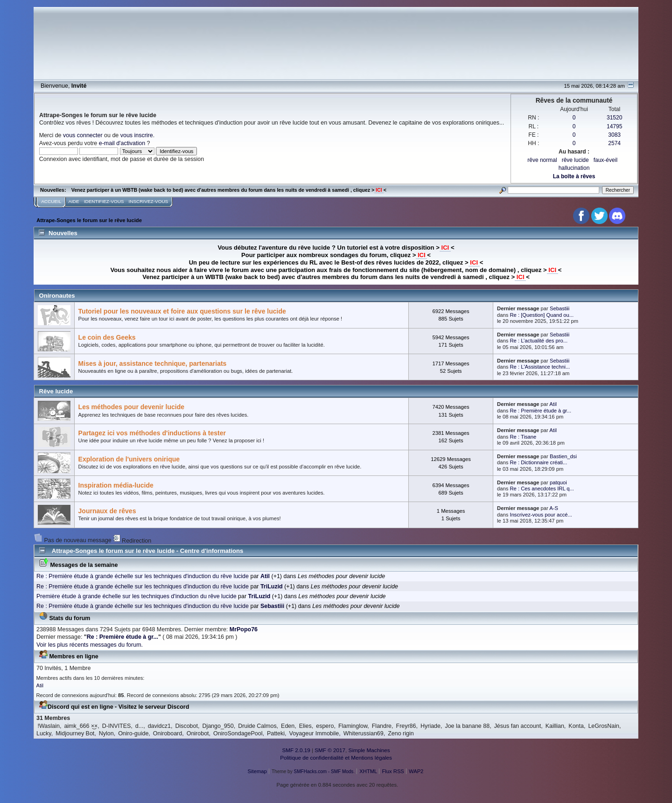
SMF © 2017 (330, 750)
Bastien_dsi (563, 456)
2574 (614, 143)
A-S (554, 508)
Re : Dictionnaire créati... (539, 462)
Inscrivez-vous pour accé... (541, 515)
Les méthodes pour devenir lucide (131, 407)
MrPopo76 (244, 629)
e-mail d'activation (122, 143)
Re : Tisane (523, 437)
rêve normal (542, 160)
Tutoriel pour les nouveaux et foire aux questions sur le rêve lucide (182, 311)
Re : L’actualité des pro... (539, 341)
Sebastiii (560, 308)
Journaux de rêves (107, 511)
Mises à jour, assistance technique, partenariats (153, 363)
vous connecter (83, 135)
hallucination (574, 168)
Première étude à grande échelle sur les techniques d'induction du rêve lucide (136, 596)
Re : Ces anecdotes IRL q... (542, 489)
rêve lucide (575, 160)
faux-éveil (605, 160)
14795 (614, 126)
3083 (614, 135)
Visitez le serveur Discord (154, 707)
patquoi (558, 482)
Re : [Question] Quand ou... (542, 315)
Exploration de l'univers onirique (129, 459)
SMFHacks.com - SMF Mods (324, 772)
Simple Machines (369, 750)
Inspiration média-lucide (116, 485)
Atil (553, 404)
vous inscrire (137, 135)
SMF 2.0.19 (296, 750)
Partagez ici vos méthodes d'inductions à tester (152, 433)
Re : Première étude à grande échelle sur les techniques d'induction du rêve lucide (143, 576)
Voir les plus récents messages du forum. (90, 645)
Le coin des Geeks (107, 337)
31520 (614, 118)
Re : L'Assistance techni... (540, 367)
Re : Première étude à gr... (541, 411)
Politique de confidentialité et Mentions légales (336, 758)
